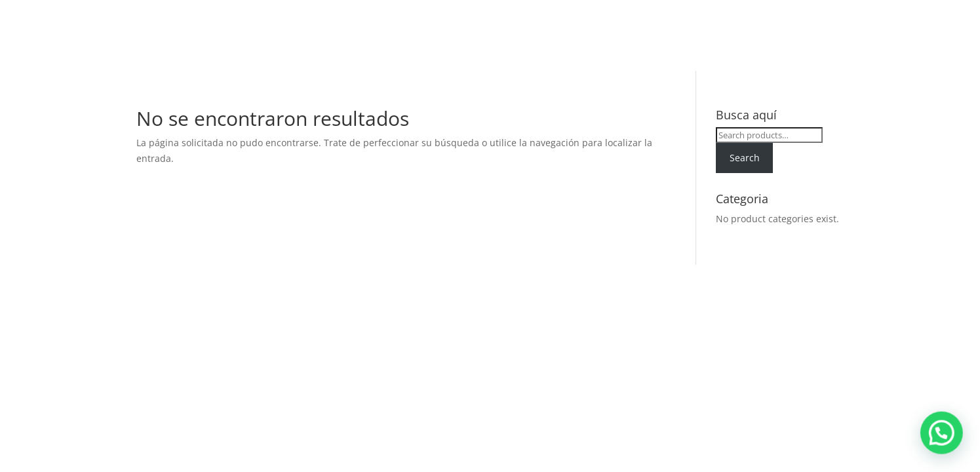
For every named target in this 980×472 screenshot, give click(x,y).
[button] (946, 445)
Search (745, 158)
